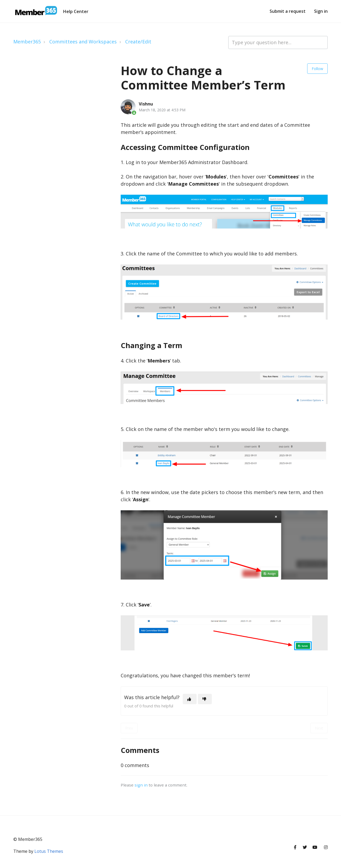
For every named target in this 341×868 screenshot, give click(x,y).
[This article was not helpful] (205, 699)
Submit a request (288, 11)
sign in (141, 785)
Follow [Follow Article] (317, 69)
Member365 (27, 42)
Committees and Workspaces (83, 42)
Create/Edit (138, 42)
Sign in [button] (321, 11)
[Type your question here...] (278, 42)
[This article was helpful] (190, 699)
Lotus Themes (49, 851)
